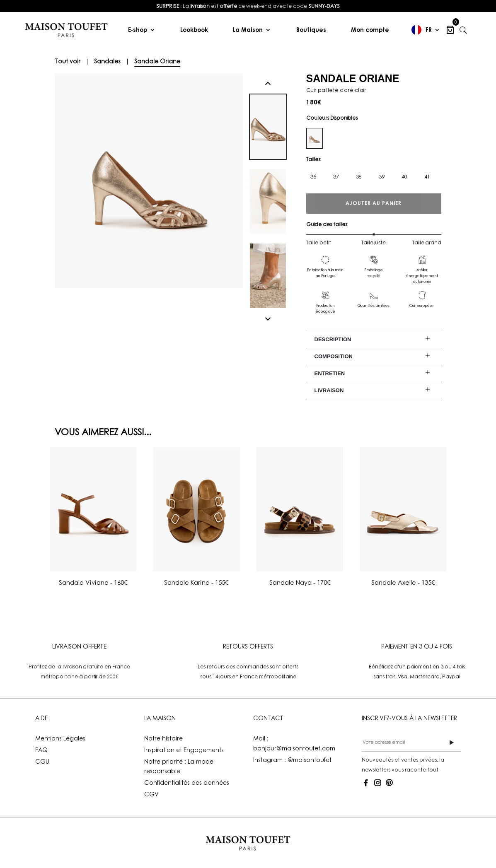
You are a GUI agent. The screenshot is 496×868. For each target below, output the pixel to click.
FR (429, 30)
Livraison (329, 390)
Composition (334, 356)
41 (427, 176)
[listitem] (248, 6)
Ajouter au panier (374, 203)
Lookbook (194, 30)
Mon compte (370, 30)
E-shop (138, 30)
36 (313, 176)
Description (333, 339)
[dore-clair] (315, 138)
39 (382, 176)
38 (359, 176)
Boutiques (311, 30)
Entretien (330, 373)
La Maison (248, 30)
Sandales (107, 61)
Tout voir (68, 61)
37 (336, 176)
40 (404, 176)
